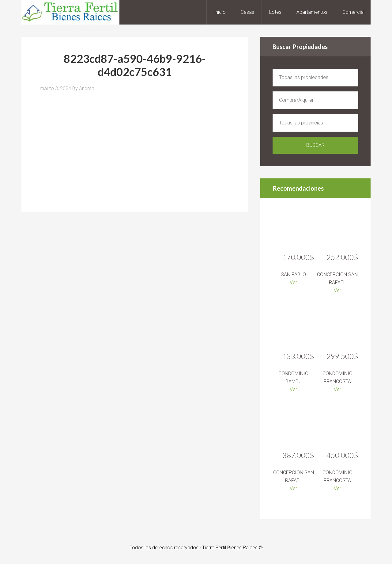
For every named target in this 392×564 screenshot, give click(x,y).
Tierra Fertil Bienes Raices (70, 12)
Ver (293, 282)
